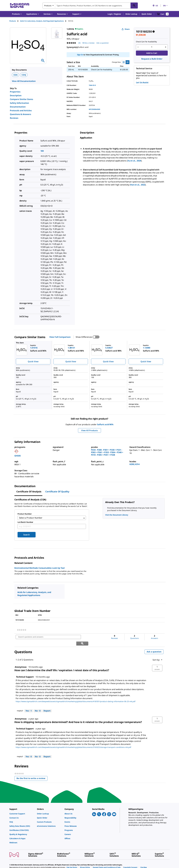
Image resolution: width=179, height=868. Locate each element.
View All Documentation (24, 81)
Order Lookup (131, 14)
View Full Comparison (60, 337)
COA (16, 75)
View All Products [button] (89, 430)
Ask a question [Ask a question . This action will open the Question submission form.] (103, 43)
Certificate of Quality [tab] (57, 491)
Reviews (14, 118)
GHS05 (18, 456)
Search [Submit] (26, 535)
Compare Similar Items (21, 99)
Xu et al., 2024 (134, 161)
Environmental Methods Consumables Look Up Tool (40, 569)
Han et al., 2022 (138, 185)
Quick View (33, 361)
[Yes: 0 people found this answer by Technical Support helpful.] (29, 751)
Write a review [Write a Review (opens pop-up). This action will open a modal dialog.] (88, 43)
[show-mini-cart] (163, 14)
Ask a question (154, 646)
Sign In (80, 55)
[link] (22, 631)
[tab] (15, 21)
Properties (15, 92)
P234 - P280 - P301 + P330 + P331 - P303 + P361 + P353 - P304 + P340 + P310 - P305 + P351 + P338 (107, 452)
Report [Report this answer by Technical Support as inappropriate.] (47, 705)
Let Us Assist (142, 82)
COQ (24, 75)
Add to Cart (152, 53)
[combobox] (90, 6)
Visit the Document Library (117, 515)
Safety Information (19, 103)
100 (42, 151)
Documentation (18, 107)
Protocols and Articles (21, 110)
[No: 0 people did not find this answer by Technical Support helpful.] (38, 705)
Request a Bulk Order (152, 59)
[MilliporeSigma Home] (20, 6)
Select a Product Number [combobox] (31, 518)
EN (166, 6)
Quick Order (147, 14)
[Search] (134, 6)
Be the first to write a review (32, 773)
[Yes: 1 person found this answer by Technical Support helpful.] (29, 705)
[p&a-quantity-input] (152, 47)
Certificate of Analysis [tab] (29, 491)
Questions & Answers (20, 114)
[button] (114, 14)
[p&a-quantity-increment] (166, 47)
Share (126, 29)
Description (16, 95)
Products (13, 21)
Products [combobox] (48, 6)
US (155, 6)
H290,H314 (135, 464)
